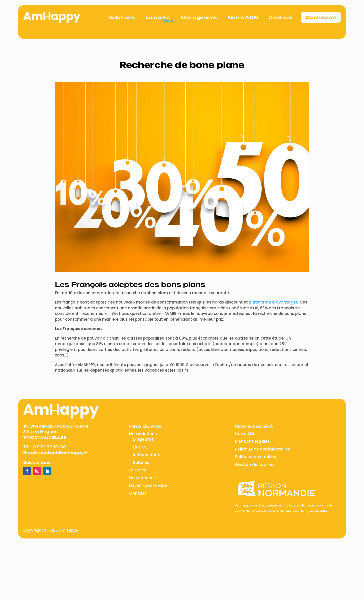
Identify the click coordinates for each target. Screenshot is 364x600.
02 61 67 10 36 (49, 447)
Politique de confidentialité (262, 449)
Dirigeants (143, 439)
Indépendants (147, 455)
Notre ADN (243, 17)
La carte (158, 17)
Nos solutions (143, 434)
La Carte (138, 470)
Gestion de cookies (255, 464)
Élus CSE (141, 447)
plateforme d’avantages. (274, 302)
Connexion (321, 17)
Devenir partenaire (148, 485)
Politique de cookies (255, 457)
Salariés (141, 462)
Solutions (122, 17)
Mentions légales (252, 441)
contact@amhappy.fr (64, 453)
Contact (281, 17)
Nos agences (199, 17)
